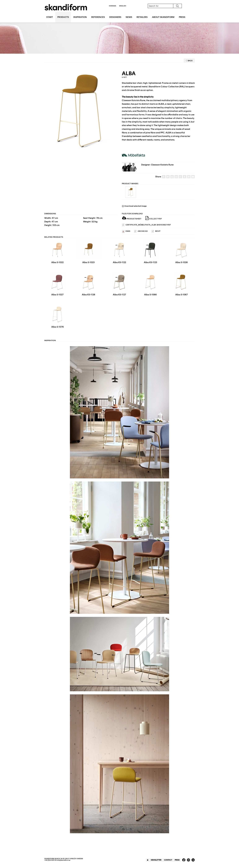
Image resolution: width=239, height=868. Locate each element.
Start (50, 17)
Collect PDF (154, 218)
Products (63, 17)
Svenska (113, 6)
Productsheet (132, 219)
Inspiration (80, 17)
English (123, 6)
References (98, 17)
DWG (126, 231)
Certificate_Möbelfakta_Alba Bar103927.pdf (146, 225)
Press (182, 17)
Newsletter (156, 860)
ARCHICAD (141, 231)
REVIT (156, 231)
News (129, 17)
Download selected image (134, 206)
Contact (168, 860)
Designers (115, 17)
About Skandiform (163, 17)
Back (189, 61)
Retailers (142, 17)
